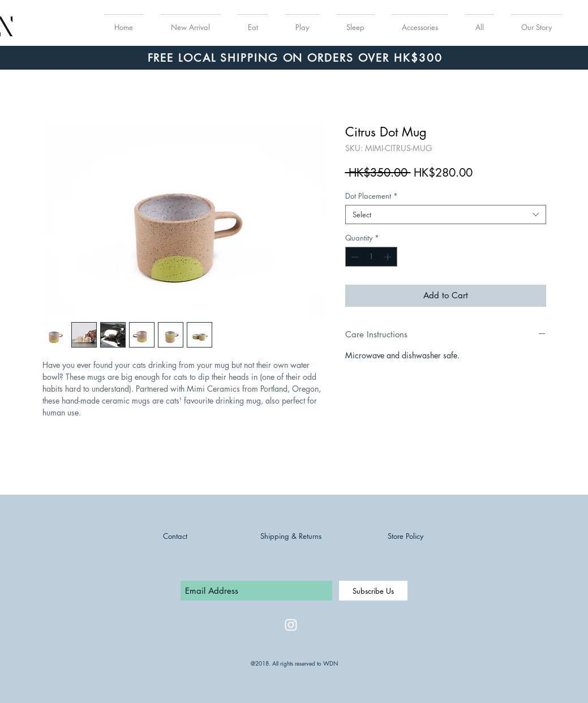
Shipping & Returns (291, 536)
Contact (175, 536)
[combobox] (446, 215)
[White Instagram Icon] (291, 625)
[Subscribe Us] (373, 591)
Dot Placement (372, 196)
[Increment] (389, 257)
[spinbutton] (371, 257)
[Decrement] (354, 257)
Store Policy (405, 536)
